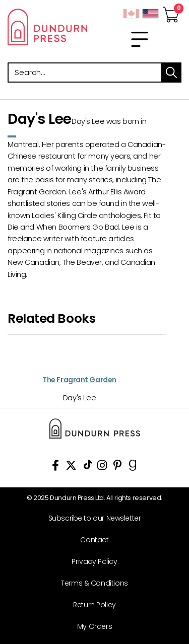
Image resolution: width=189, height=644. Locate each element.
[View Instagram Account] (102, 467)
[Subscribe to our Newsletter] (91, 518)
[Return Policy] (91, 605)
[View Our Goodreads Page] (133, 467)
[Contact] (91, 540)
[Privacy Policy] (91, 562)
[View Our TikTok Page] (88, 467)
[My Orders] (91, 627)
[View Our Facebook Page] (55, 467)
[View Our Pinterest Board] (118, 467)
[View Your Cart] (171, 12)
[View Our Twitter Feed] (71, 467)
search (171, 73)
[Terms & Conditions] (91, 583)
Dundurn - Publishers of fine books (47, 27)
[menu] (140, 39)
